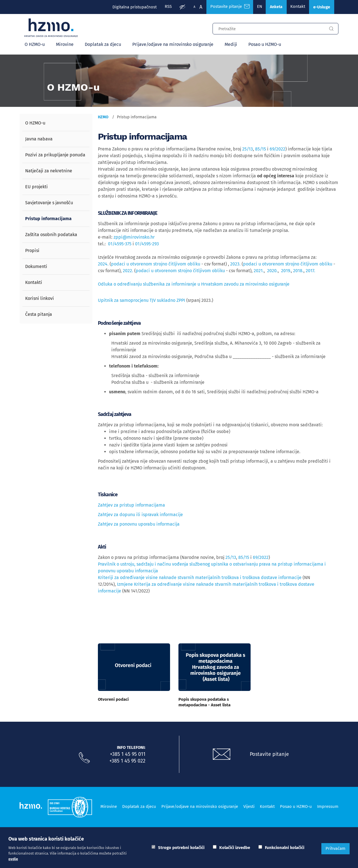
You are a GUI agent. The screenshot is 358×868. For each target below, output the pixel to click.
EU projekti (36, 187)
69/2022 (277, 150)
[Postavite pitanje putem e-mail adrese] (222, 755)
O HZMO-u (35, 45)
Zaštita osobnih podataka (51, 235)
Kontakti (34, 283)
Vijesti (249, 806)
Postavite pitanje (270, 754)
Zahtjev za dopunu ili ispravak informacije (140, 515)
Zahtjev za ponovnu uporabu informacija (139, 525)
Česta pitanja (39, 315)
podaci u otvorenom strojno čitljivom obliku (156, 264)
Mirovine (65, 45)
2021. (259, 271)
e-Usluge (321, 7)
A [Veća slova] (196, 7)
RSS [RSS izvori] (162, 7)
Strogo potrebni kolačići (181, 848)
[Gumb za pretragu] (331, 29)
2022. (129, 271)
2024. (103, 264)
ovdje (13, 859)
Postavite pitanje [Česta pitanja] (225, 7)
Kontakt (295, 7)
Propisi (32, 251)
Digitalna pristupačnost (128, 7)
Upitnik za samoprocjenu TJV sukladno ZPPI (142, 301)
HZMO (103, 118)
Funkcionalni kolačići (285, 848)
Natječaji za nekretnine (49, 171)
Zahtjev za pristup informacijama (131, 506)
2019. (286, 271)
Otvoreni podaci (113, 700)
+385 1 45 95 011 (128, 754)
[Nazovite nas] (84, 758)
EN (255, 7)
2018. (298, 271)
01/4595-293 (147, 244)
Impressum (328, 806)
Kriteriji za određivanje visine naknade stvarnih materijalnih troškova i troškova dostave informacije (200, 578)
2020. (272, 271)
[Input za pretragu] (268, 29)
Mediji (231, 45)
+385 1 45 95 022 (127, 761)
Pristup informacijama (48, 219)
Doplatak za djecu (103, 45)
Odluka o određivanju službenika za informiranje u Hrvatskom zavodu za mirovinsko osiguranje (194, 285)
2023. (235, 264)
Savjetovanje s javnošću (49, 203)
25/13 (248, 150)
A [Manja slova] (189, 7)
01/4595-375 (120, 244)
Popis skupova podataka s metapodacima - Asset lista (204, 702)
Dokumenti (36, 267)
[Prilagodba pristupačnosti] (177, 7)
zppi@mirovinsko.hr (134, 238)
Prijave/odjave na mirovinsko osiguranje (173, 45)
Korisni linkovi (40, 299)
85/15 (261, 150)
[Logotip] (52, 29)
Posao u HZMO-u (265, 45)
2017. (310, 271)
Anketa (273, 7)
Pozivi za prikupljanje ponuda (55, 155)
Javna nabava (39, 139)
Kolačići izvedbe (235, 848)
